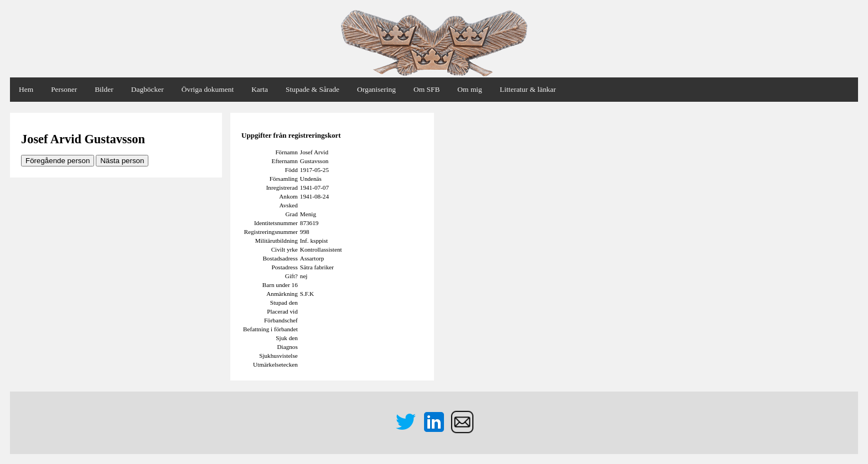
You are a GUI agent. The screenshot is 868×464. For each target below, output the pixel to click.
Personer (64, 89)
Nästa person (122, 161)
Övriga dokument (208, 89)
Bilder (104, 89)
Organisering (376, 89)
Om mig (469, 89)
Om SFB (427, 89)
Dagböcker (148, 89)
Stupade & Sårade (312, 89)
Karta (260, 89)
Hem (26, 89)
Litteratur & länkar (528, 89)
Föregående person (58, 161)
